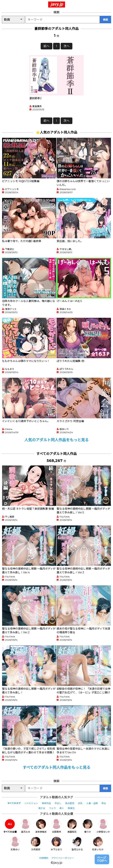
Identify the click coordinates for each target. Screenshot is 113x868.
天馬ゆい (15, 844)
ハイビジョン (31, 803)
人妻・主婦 (92, 803)
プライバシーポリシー (63, 858)
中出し (58, 803)
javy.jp (57, 4)
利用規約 (44, 858)
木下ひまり (57, 844)
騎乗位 (71, 808)
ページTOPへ (102, 859)
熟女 (104, 803)
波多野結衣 (41, 826)
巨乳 (80, 803)
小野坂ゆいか (103, 826)
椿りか (88, 826)
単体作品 (46, 803)
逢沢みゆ (26, 826)
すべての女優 (10, 826)
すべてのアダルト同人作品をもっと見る (57, 767)
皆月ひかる (77, 844)
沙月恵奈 (36, 844)
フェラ (52, 808)
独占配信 (70, 803)
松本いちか (98, 844)
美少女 (42, 808)
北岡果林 (57, 826)
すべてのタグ (14, 803)
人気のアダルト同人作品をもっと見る (57, 440)
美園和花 (72, 826)
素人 (62, 808)
